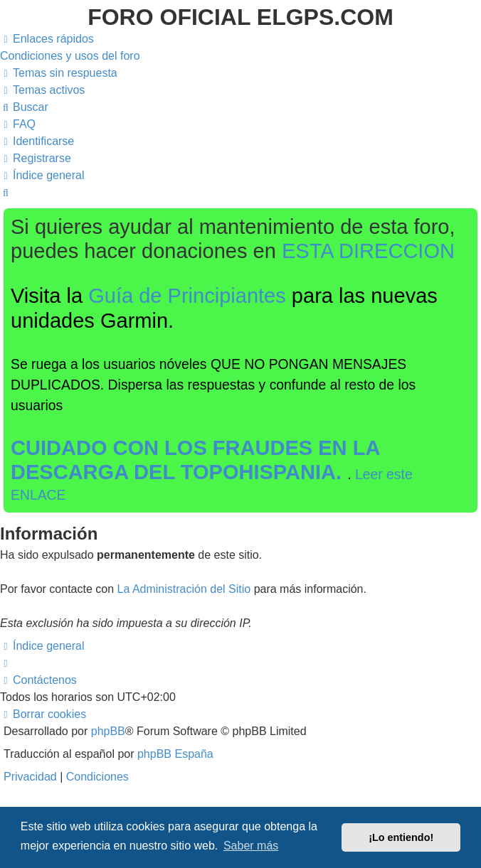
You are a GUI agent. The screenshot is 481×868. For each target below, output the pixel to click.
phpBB (108, 731)
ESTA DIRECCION (368, 251)
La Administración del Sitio (184, 589)
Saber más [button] (251, 846)
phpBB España (175, 754)
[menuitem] (70, 56)
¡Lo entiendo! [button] (401, 837)
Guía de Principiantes (187, 296)
